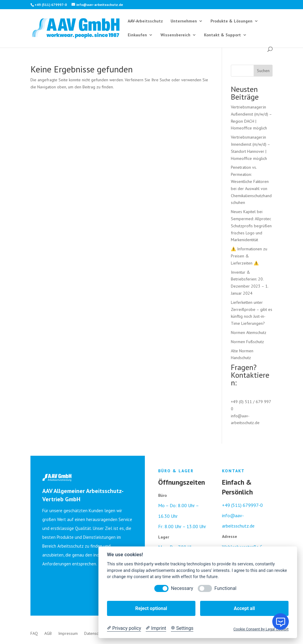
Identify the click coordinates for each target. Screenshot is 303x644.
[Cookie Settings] (182, 628)
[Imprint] (156, 628)
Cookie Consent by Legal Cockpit (261, 629)
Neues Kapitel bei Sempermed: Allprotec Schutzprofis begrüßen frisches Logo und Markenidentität (251, 226)
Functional (225, 588)
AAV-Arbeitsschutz (145, 21)
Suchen (263, 71)
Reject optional (151, 608)
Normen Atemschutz (249, 332)
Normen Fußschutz (247, 342)
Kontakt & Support (222, 35)
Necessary (182, 588)
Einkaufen (137, 35)
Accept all (244, 608)
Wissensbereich (175, 35)
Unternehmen (184, 21)
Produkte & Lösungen (231, 21)
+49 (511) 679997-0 (242, 505)
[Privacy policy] (124, 628)
